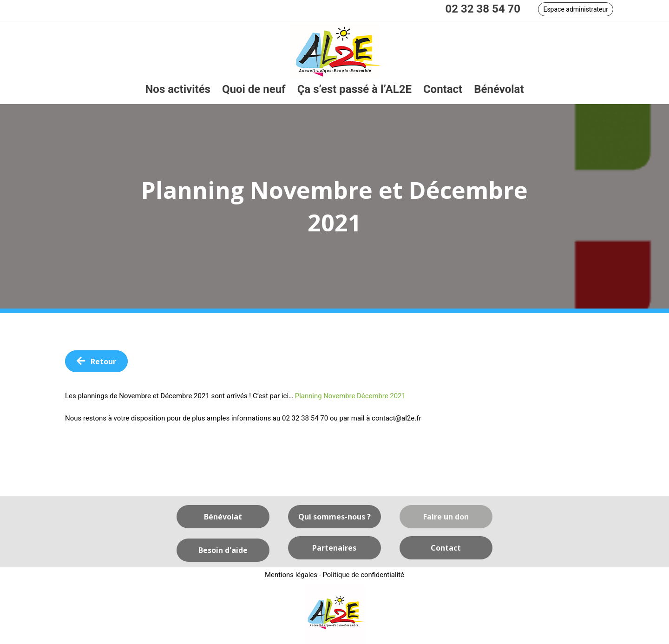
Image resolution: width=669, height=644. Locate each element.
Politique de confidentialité (364, 575)
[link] (178, 89)
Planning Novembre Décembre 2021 (351, 396)
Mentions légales (291, 575)
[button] (576, 10)
